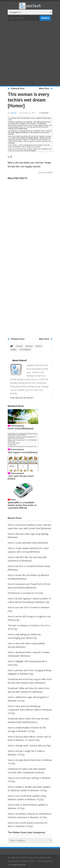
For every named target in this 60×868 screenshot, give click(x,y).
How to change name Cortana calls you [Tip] (29, 746)
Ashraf (13, 113)
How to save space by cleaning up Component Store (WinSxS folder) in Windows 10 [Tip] (30, 710)
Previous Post (18, 88)
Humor (39, 346)
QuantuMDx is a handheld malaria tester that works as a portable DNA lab (22, 505)
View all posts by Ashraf (23, 398)
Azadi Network (18, 865)
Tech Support (25, 349)
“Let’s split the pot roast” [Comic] (21, 477)
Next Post (44, 88)
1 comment (44, 113)
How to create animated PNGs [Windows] (28, 543)
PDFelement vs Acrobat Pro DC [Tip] (25, 593)
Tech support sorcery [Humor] (22, 452)
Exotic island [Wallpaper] (20, 428)
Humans (29, 346)
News (13, 500)
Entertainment (18, 426)
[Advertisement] (30, 54)
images (13, 349)
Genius (19, 346)
